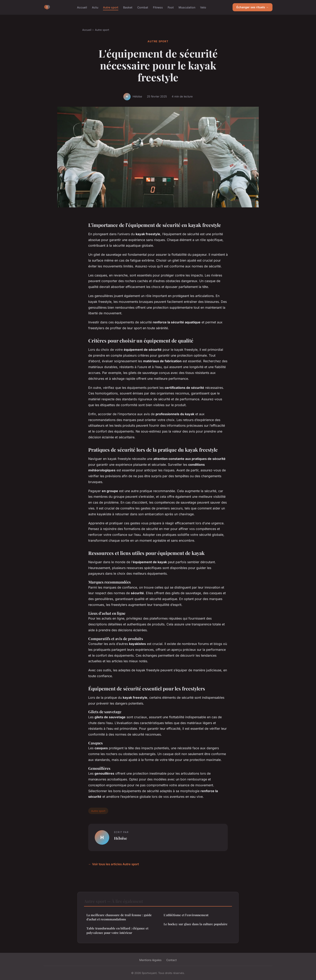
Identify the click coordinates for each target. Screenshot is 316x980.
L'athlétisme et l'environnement (186, 915)
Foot (171, 7)
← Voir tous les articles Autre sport (114, 864)
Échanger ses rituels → (253, 7)
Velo (203, 7)
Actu (95, 7)
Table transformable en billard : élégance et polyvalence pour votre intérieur (117, 930)
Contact (172, 960)
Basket (128, 7)
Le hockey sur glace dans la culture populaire (196, 924)
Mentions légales (150, 960)
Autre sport (111, 7)
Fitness (158, 7)
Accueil (82, 7)
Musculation (187, 7)
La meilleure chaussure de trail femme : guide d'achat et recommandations (119, 917)
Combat (143, 7)
